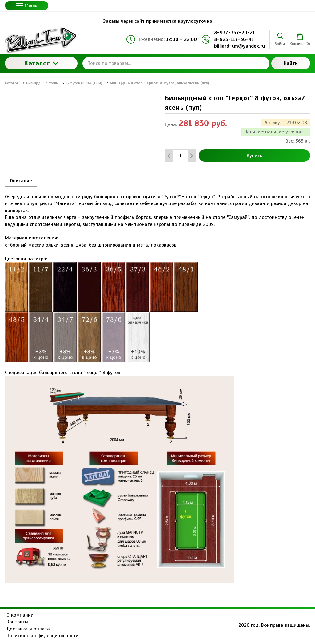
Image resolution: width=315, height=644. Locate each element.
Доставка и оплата (28, 629)
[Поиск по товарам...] (176, 63)
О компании (20, 615)
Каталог (41, 63)
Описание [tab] (21, 181)
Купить (255, 156)
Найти (291, 63)
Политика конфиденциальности (42, 636)
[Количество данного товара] (180, 156)
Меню (27, 6)
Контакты (17, 622)
